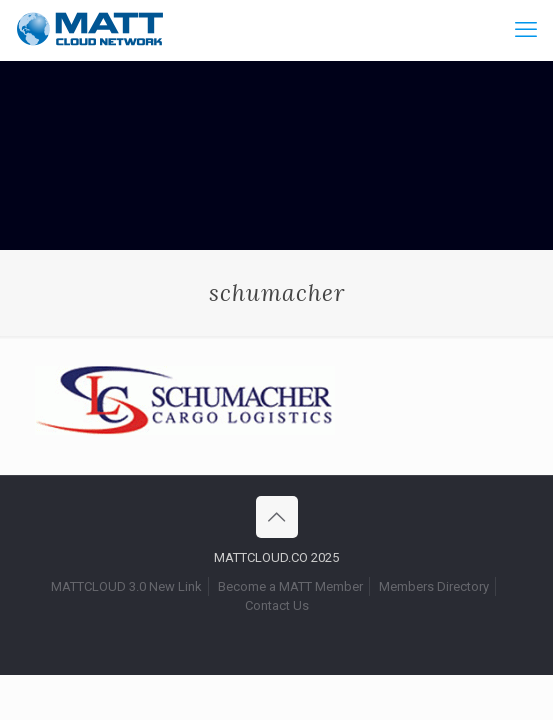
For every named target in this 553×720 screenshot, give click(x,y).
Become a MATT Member (290, 586)
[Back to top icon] (277, 517)
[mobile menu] (526, 30)
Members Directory (434, 586)
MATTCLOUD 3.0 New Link (126, 586)
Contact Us (277, 605)
